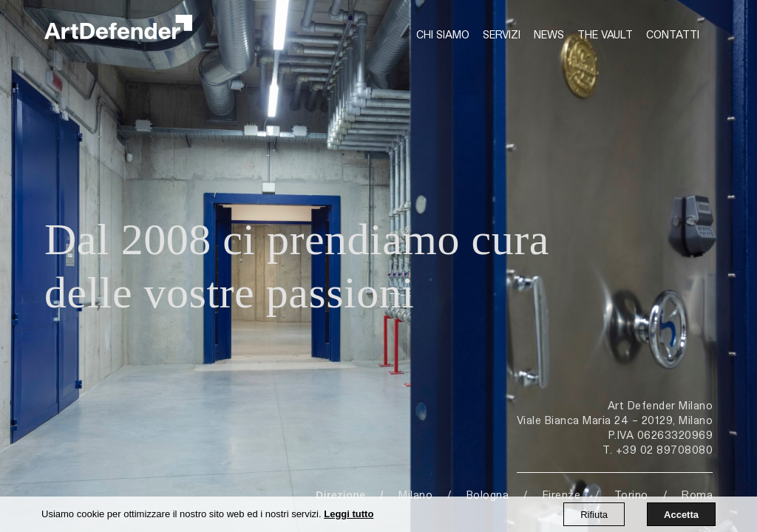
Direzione (341, 495)
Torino (631, 495)
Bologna (488, 495)
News (549, 34)
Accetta (681, 515)
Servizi (502, 34)
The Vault (605, 34)
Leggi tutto (349, 514)
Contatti (673, 34)
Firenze (562, 495)
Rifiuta (594, 515)
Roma (697, 495)
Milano (415, 495)
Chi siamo (443, 34)
